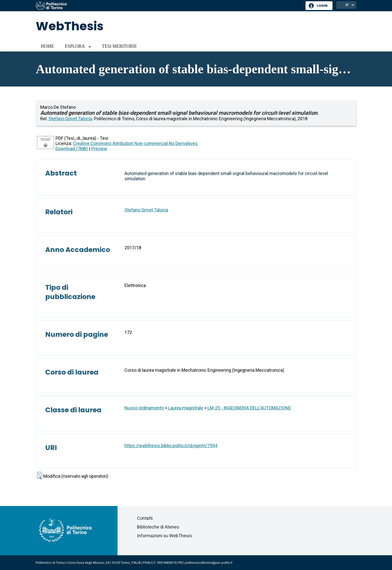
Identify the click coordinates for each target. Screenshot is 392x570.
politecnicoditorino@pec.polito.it (209, 563)
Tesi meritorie (119, 46)
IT (347, 5)
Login (322, 6)
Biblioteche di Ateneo (158, 527)
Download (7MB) (72, 149)
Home (47, 46)
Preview (99, 149)
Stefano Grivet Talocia (70, 119)
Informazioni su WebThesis (164, 536)
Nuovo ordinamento (144, 408)
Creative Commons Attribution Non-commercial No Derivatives (135, 143)
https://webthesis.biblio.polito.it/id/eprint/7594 (171, 446)
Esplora (75, 46)
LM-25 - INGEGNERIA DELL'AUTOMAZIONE (249, 408)
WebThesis (70, 26)
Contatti (145, 518)
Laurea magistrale (186, 408)
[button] (39, 475)
